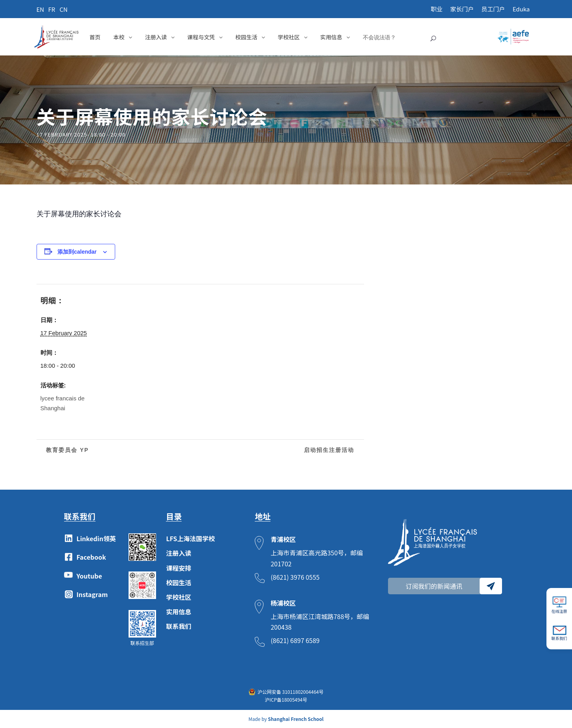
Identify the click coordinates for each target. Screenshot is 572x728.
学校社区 (289, 37)
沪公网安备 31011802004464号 (291, 692)
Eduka (521, 9)
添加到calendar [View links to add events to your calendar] (77, 252)
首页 (95, 37)
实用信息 (331, 37)
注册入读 (156, 37)
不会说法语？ (379, 37)
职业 (437, 9)
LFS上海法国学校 (190, 538)
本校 (119, 37)
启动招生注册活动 (330, 450)
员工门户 (493, 9)
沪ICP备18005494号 (286, 699)
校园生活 (246, 37)
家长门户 (462, 9)
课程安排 (178, 568)
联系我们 (178, 626)
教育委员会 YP (66, 450)
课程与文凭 (201, 37)
